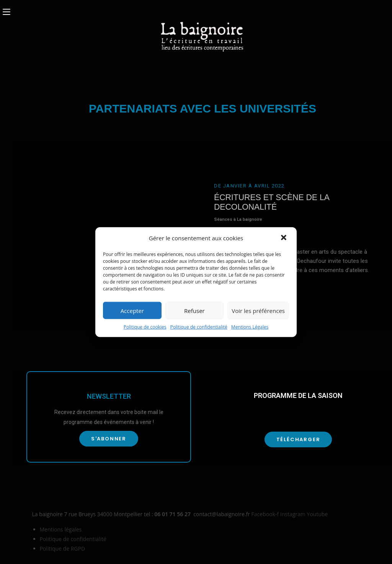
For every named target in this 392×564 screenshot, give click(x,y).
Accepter (132, 310)
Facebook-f (266, 514)
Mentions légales (61, 529)
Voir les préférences (258, 310)
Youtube (317, 514)
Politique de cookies (145, 327)
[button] (284, 238)
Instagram (294, 514)
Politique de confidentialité (198, 327)
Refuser (194, 310)
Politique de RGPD (63, 549)
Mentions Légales (250, 327)
